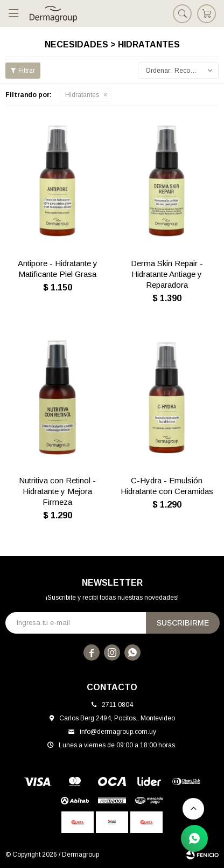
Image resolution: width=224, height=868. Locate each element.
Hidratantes (82, 95)
